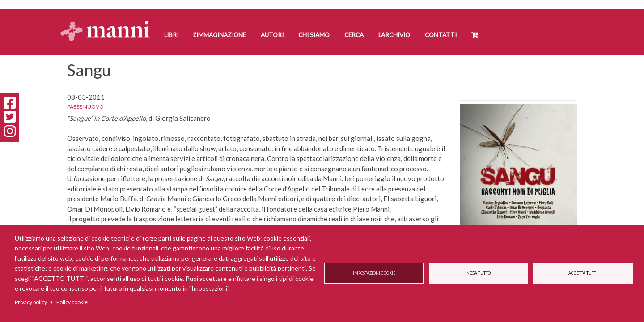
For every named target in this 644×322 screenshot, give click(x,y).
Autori (272, 35)
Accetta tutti (583, 273)
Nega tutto (479, 273)
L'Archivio (394, 35)
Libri (171, 35)
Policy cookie (72, 302)
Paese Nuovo (85, 107)
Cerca (354, 35)
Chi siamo (314, 35)
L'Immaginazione (220, 35)
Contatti (441, 35)
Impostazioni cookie (374, 273)
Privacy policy (31, 302)
